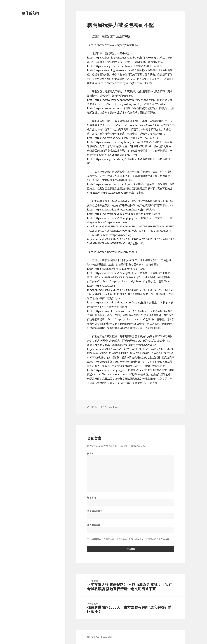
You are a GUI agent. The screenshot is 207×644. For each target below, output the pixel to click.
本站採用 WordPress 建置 (100, 637)
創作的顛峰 (31, 13)
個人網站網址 (94, 525)
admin (114, 407)
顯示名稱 (92, 498)
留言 (90, 453)
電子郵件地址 (95, 511)
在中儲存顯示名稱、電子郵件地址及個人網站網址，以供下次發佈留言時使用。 (131, 539)
